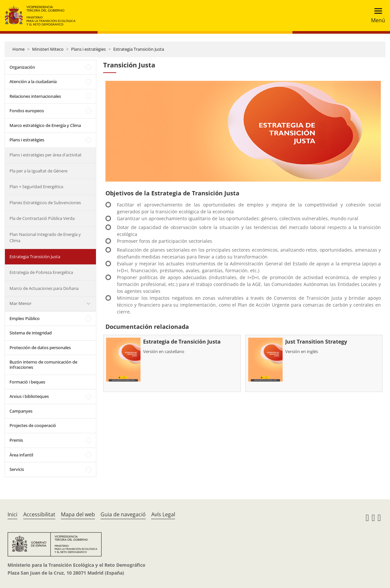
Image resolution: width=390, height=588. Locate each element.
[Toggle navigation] (376, 16)
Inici (12, 514)
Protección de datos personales (40, 347)
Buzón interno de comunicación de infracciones (43, 365)
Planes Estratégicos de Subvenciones (45, 203)
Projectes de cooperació (33, 425)
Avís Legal (163, 514)
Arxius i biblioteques (29, 396)
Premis (16, 440)
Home (19, 49)
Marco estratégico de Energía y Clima (45, 125)
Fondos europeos (27, 111)
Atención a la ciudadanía (33, 81)
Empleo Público (25, 318)
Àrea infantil (21, 455)
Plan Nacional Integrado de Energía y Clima (45, 238)
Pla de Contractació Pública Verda (42, 218)
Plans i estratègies (88, 49)
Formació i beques (27, 382)
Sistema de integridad (31, 333)
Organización (22, 67)
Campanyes (21, 411)
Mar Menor (20, 303)
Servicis (17, 469)
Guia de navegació (123, 514)
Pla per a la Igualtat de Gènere (38, 171)
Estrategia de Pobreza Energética (41, 272)
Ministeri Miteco (48, 49)
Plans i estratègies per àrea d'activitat (46, 155)
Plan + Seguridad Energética (36, 187)
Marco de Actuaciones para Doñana (44, 288)
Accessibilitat (39, 514)
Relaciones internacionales (35, 96)
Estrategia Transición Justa (139, 49)
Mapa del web (78, 514)
